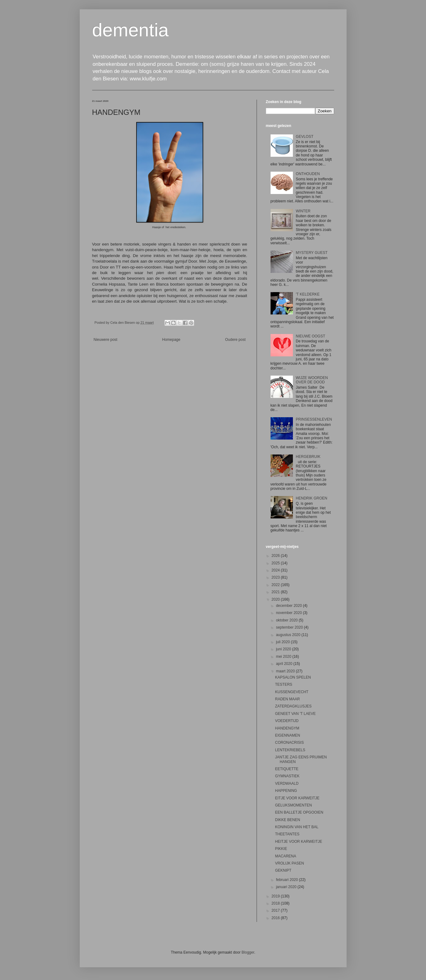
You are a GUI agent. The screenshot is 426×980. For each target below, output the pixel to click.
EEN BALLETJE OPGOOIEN (299, 812)
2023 (276, 577)
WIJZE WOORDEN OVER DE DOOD (312, 380)
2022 (276, 585)
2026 (276, 556)
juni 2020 (284, 649)
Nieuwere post (106, 340)
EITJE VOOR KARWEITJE (297, 798)
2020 (276, 599)
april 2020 (285, 664)
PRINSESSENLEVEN (314, 419)
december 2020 (289, 606)
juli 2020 (283, 642)
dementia (130, 30)
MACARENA (285, 856)
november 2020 (289, 613)
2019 (276, 896)
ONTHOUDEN (308, 174)
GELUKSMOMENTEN (293, 805)
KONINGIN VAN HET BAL (297, 827)
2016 (276, 918)
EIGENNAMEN (287, 735)
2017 (276, 910)
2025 (276, 563)
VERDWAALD (287, 784)
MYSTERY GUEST (312, 253)
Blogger (248, 952)
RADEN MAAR (287, 699)
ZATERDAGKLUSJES (293, 706)
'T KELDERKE (308, 294)
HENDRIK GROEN (311, 498)
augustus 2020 (289, 635)
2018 (276, 903)
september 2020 (290, 627)
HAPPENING (286, 791)
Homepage (171, 340)
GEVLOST (305, 137)
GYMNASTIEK (287, 776)
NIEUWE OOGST (310, 336)
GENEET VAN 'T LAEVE (295, 714)
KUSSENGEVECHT (291, 692)
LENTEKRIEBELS (290, 750)
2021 (276, 592)
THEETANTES (287, 834)
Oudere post (235, 340)
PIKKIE (281, 849)
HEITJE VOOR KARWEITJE (298, 842)
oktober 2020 (287, 620)
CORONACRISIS (289, 743)
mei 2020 (284, 657)
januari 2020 (287, 887)
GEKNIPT (283, 870)
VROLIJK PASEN (289, 863)
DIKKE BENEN (287, 820)
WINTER (303, 211)
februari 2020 (287, 880)
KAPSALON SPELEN (293, 677)
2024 (276, 570)
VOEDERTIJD (287, 721)
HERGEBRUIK (308, 457)
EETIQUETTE (287, 769)
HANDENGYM (287, 728)
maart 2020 (286, 671)
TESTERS (283, 684)
